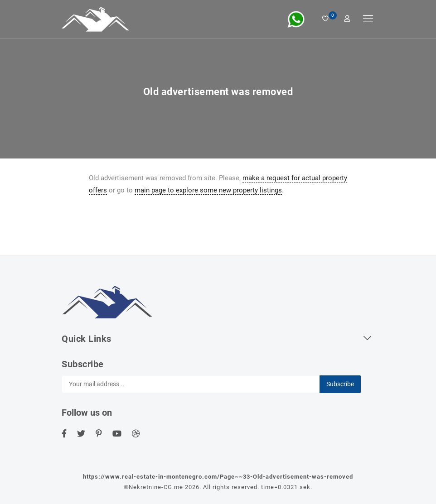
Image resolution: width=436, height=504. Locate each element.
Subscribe (340, 384)
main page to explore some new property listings (208, 190)
